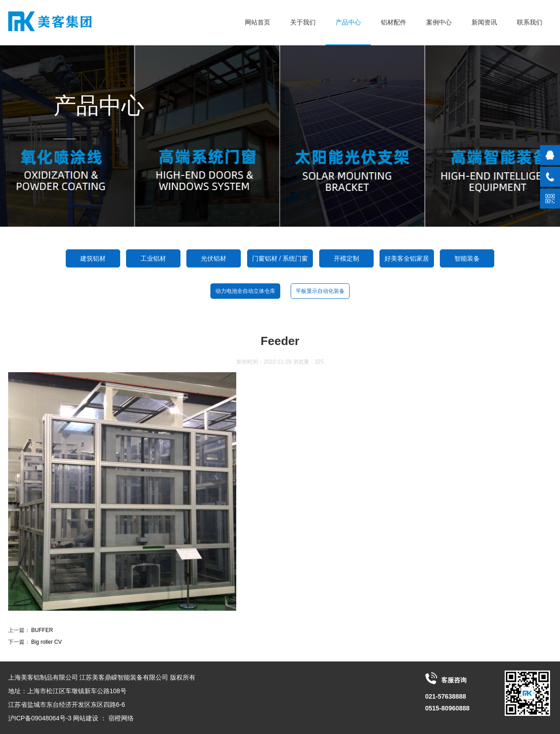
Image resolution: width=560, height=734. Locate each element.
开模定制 (346, 258)
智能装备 (467, 258)
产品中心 (348, 22)
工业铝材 (153, 258)
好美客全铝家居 (407, 258)
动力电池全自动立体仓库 (245, 291)
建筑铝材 (93, 258)
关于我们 (303, 22)
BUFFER (42, 630)
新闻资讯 (484, 22)
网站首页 (258, 22)
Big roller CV (46, 642)
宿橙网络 (121, 718)
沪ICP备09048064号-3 (40, 718)
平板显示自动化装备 (320, 291)
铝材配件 (394, 22)
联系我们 (530, 22)
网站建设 (86, 718)
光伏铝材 (214, 258)
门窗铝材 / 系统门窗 (280, 258)
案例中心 (439, 22)
